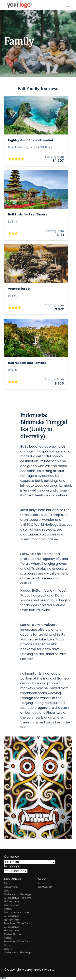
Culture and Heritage (18, 894)
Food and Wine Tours (18, 924)
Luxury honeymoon (16, 913)
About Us (44, 883)
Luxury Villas (12, 905)
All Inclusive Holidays (18, 898)
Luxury (8, 891)
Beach (8, 883)
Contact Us (45, 887)
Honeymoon (12, 902)
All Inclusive (12, 916)
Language (12, 866)
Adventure (11, 887)
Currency (12, 857)
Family (8, 909)
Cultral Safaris (13, 934)
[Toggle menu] (68, 5)
